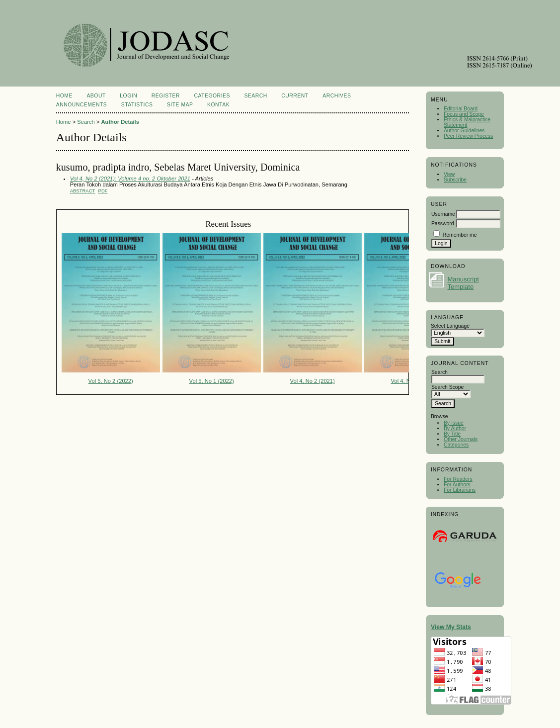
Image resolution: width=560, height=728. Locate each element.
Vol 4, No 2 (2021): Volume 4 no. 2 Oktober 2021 (130, 179)
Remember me (460, 235)
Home (64, 96)
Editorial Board (461, 109)
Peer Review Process (468, 136)
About (96, 96)
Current (295, 96)
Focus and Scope (464, 114)
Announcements (82, 105)
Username (443, 214)
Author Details (120, 122)
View (449, 174)
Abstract (83, 191)
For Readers (458, 479)
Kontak (218, 105)
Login (128, 96)
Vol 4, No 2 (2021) (313, 381)
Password (443, 224)
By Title (452, 434)
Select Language (450, 326)
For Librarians (460, 490)
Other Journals (461, 439)
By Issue (454, 423)
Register (166, 96)
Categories (456, 445)
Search (255, 96)
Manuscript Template (463, 283)
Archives (337, 96)
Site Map (180, 105)
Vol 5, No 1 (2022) (212, 381)
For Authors (457, 485)
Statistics (137, 105)
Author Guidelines (464, 131)
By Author (455, 428)
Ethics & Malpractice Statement (467, 122)
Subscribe (455, 180)
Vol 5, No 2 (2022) (111, 381)
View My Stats (451, 627)
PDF (103, 191)
